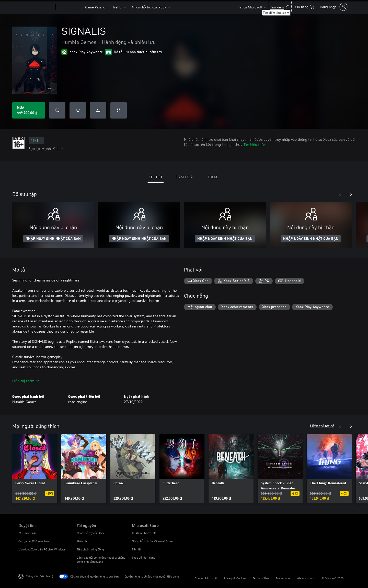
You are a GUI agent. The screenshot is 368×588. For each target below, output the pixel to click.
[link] (35, 469)
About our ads (306, 578)
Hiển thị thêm (26, 381)
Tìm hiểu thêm (255, 144)
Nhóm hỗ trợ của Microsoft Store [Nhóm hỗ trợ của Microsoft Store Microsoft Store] (152, 541)
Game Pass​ (93, 7)
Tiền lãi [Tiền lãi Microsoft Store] (136, 549)
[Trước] (340, 194)
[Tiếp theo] (351, 194)
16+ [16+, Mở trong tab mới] (36, 140)
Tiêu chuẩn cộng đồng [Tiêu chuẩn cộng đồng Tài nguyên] (90, 549)
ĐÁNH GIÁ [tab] (184, 177)
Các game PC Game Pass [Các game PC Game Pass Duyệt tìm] (34, 541)
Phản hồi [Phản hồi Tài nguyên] (82, 541)
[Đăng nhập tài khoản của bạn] (333, 7)
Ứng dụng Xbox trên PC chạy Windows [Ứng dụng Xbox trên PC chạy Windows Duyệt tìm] (42, 549)
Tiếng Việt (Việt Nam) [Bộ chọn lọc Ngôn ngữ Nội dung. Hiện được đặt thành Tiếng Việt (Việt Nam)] (39, 576)
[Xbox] (70, 7)
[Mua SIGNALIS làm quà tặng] (98, 110)
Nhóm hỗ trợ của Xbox (149, 7)
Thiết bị (117, 7)
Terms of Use (261, 578)
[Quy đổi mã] (119, 110)
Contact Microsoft (206, 578)
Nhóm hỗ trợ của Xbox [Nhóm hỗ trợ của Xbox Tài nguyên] (90, 533)
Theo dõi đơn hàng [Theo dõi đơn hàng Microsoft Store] (143, 557)
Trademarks (283, 578)
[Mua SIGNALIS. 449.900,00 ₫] (29, 110)
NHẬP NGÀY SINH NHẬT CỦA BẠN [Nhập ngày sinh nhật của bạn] (53, 239)
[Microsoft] (36, 7)
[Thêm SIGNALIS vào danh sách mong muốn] (57, 110)
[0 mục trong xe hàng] (304, 7)
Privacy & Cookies (235, 578)
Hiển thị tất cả (322, 426)
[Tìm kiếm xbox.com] (280, 7)
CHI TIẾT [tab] (156, 177)
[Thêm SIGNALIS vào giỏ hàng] (78, 110)
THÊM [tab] (212, 177)
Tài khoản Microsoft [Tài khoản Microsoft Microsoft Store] (144, 533)
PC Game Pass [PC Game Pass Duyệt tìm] (27, 533)
